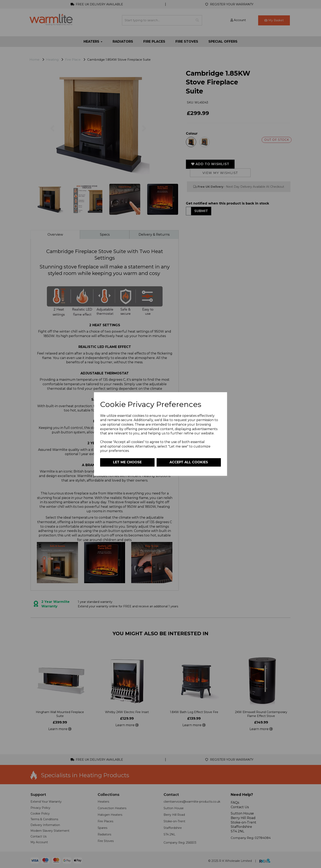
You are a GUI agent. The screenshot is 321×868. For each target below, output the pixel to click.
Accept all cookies (189, 462)
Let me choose (127, 462)
